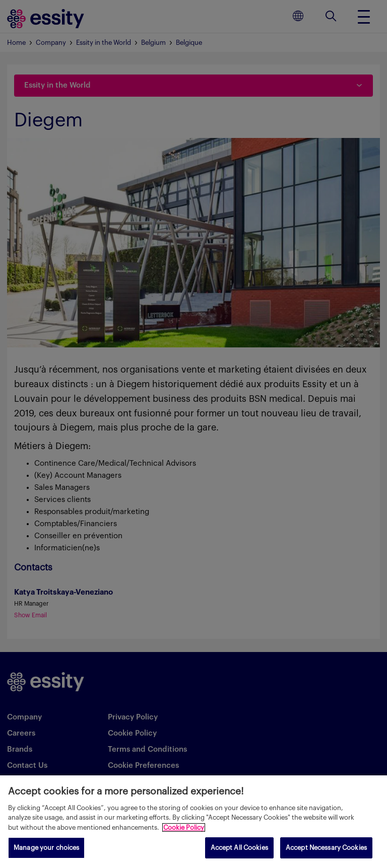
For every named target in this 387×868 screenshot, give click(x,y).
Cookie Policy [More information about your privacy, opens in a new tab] (184, 827)
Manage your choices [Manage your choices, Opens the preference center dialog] (46, 848)
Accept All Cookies (239, 848)
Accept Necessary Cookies (326, 848)
